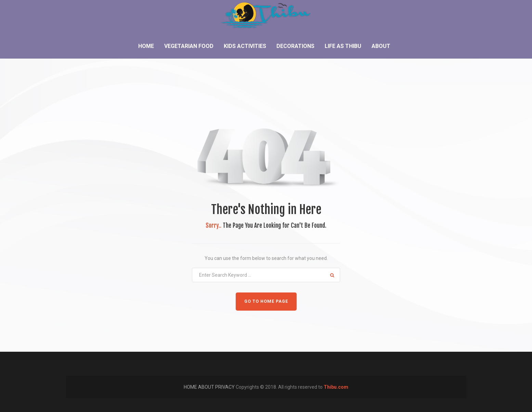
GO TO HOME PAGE (266, 301)
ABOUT (207, 387)
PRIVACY (225, 387)
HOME (191, 387)
